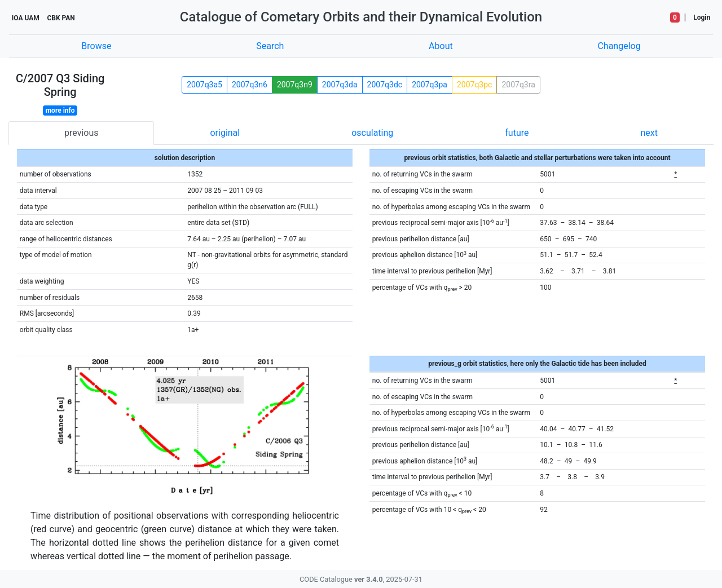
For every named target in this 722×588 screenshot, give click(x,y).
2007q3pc (475, 85)
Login (702, 17)
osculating (372, 133)
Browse (96, 46)
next (649, 133)
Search (270, 46)
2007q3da (340, 85)
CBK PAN (61, 18)
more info (60, 110)
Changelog (619, 46)
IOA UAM (26, 18)
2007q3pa (430, 85)
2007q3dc (385, 85)
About (441, 46)
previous (81, 133)
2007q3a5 (204, 85)
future (517, 133)
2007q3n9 (295, 85)
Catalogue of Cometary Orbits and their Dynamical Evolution (361, 17)
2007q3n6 (250, 85)
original (225, 133)
